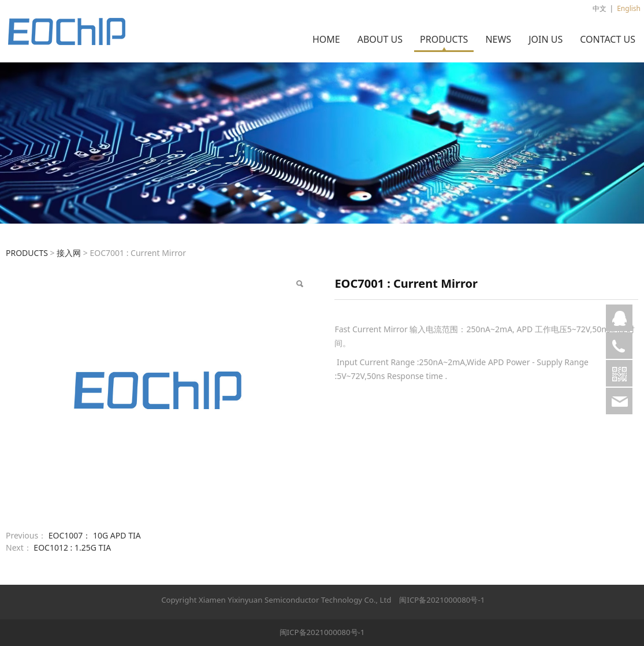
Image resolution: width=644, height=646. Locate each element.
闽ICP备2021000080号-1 (442, 600)
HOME (326, 39)
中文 (600, 8)
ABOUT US (380, 39)
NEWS (498, 39)
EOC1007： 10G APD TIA (95, 535)
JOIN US (546, 39)
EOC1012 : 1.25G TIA (72, 547)
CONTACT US (608, 39)
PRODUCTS (444, 39)
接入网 (69, 253)
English (629, 8)
